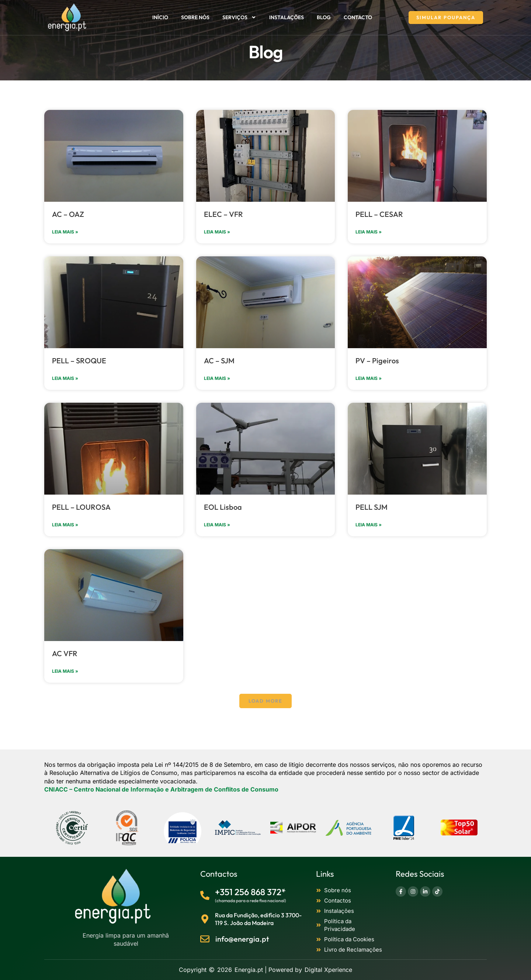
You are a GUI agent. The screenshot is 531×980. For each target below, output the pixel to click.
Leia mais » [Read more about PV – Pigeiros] (369, 378)
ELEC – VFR (223, 214)
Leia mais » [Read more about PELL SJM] (369, 525)
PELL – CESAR (379, 214)
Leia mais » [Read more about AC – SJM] (217, 378)
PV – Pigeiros (377, 361)
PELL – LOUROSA (81, 507)
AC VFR (65, 653)
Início (160, 17)
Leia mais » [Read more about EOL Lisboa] (217, 525)
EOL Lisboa (223, 507)
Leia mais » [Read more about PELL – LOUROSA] (65, 525)
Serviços (239, 17)
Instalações (287, 17)
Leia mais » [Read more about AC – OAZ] (65, 232)
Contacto (358, 17)
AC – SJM (219, 361)
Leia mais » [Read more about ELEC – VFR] (217, 232)
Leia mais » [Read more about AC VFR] (65, 671)
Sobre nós (195, 17)
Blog (324, 17)
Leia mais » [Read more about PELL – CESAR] (369, 232)
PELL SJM (372, 507)
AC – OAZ (68, 214)
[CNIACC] (161, 789)
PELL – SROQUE (79, 361)
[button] (265, 701)
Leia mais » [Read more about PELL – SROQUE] (65, 378)
